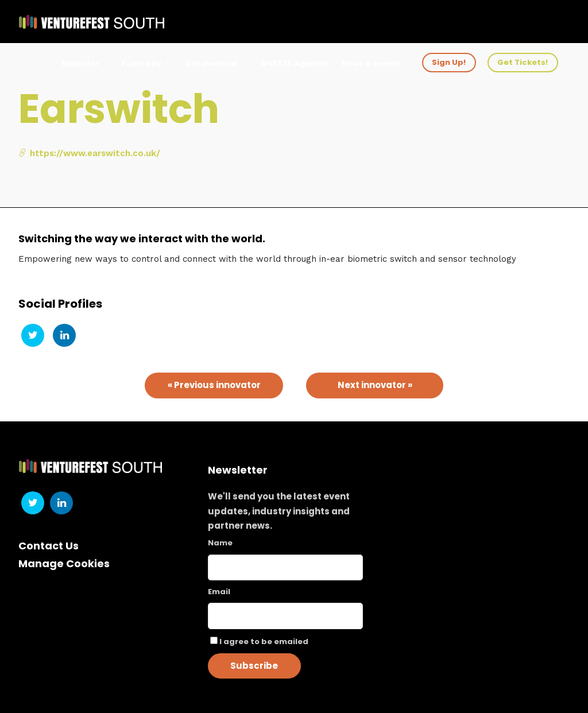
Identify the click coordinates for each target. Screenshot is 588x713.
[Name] (286, 567)
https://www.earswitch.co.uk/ (89, 153)
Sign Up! (449, 62)
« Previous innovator (214, 385)
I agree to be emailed (264, 642)
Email (219, 592)
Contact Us (49, 546)
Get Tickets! (523, 62)
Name (220, 543)
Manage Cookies (64, 563)
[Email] (286, 616)
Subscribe (254, 666)
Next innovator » (375, 385)
